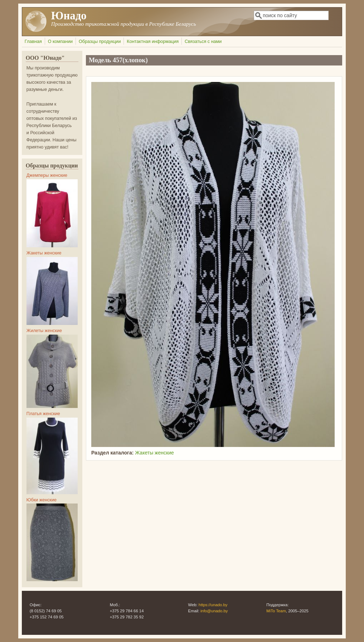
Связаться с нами (203, 42)
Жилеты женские (44, 331)
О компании (60, 42)
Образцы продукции (100, 42)
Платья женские (43, 414)
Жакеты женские (154, 453)
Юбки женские (42, 500)
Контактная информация (153, 42)
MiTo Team (276, 611)
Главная (33, 42)
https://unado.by (213, 605)
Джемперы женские (47, 175)
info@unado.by (214, 611)
